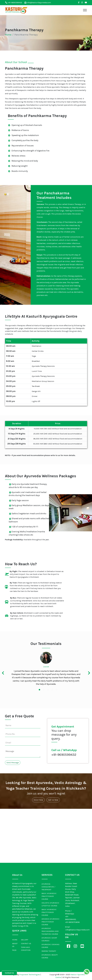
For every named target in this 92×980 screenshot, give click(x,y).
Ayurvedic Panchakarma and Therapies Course (50, 931)
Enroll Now (38, 800)
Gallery (25, 940)
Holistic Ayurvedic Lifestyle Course (50, 904)
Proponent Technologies (30, 975)
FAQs (14, 950)
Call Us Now (53, 800)
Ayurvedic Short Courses (49, 939)
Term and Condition (26, 949)
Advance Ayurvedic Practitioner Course (50, 922)
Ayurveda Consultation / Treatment (48, 887)
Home (8, 35)
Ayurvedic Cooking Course (50, 946)
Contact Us (26, 943)
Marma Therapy (49, 951)
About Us (15, 945)
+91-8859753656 (72, 922)
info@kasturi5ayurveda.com (38, 3)
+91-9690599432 (14, 3)
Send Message (13, 763)
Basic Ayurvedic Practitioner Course (49, 896)
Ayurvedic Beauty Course (50, 956)
